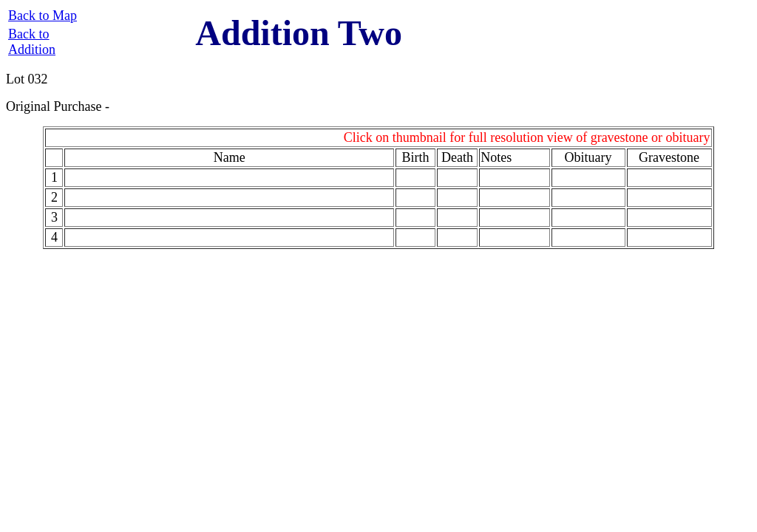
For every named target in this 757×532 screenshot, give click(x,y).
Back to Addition (32, 42)
